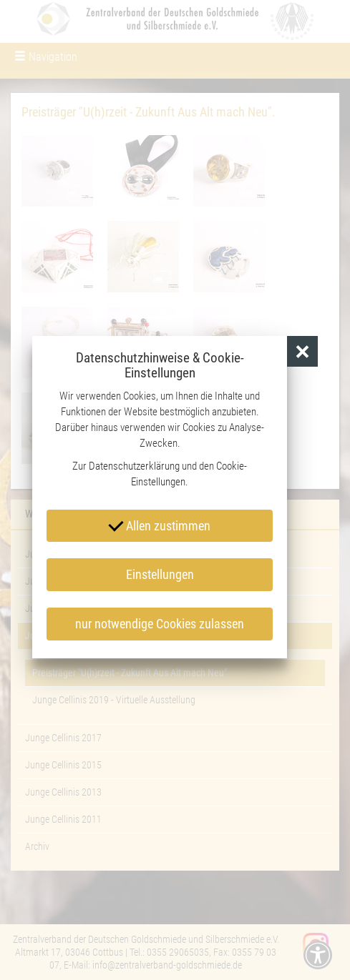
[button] (302, 351)
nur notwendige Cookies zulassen (160, 624)
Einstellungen (160, 574)
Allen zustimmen (160, 525)
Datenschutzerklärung (134, 466)
